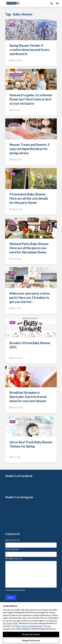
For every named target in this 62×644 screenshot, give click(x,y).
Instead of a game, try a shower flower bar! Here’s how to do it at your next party (31, 99)
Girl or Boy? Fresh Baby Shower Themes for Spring (31, 444)
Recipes (14, 124)
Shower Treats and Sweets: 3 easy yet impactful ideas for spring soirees (29, 149)
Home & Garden (16, 75)
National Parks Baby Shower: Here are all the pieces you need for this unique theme (29, 248)
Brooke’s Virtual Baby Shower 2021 (30, 345)
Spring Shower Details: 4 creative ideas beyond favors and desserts (30, 50)
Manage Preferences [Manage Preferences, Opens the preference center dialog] (31, 641)
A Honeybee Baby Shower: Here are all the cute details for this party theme (29, 198)
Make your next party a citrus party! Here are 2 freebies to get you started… (30, 298)
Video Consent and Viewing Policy (29, 626)
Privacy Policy (13, 623)
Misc (13, 25)
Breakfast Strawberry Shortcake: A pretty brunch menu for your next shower (28, 397)
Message (14, 558)
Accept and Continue (31, 634)
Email (12, 549)
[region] (31, 623)
